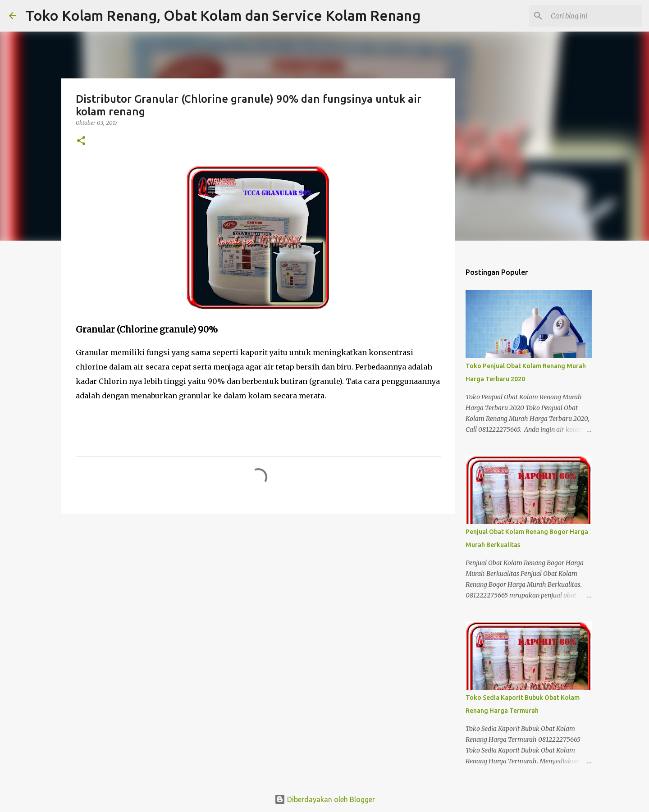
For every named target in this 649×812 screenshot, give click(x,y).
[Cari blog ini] (594, 16)
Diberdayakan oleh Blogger (325, 799)
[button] (81, 141)
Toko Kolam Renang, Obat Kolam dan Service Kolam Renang (223, 15)
